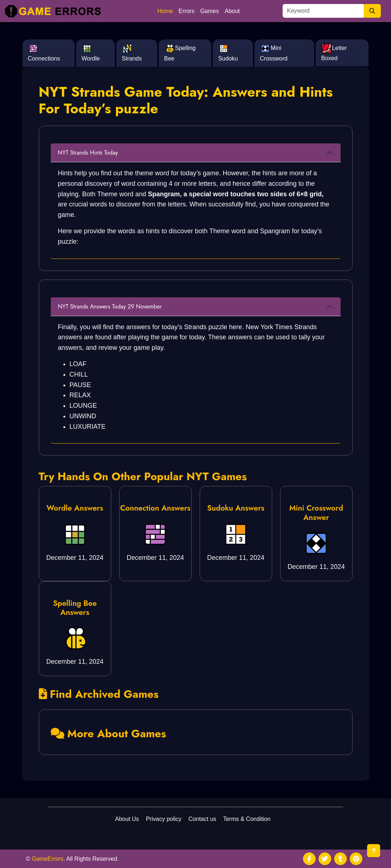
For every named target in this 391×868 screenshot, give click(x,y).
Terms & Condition (247, 819)
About (232, 11)
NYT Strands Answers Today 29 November (110, 307)
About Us (127, 819)
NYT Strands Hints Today (88, 153)
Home (165, 11)
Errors (187, 11)
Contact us (202, 819)
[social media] (309, 859)
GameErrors (48, 859)
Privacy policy (164, 819)
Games (209, 11)
